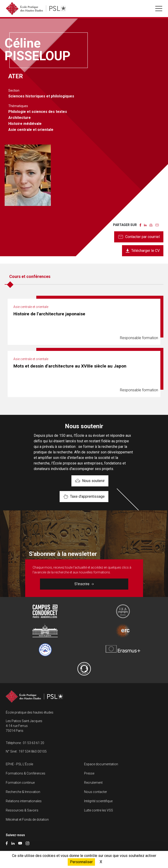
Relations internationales (24, 801)
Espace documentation (101, 764)
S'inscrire (84, 584)
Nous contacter (96, 792)
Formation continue (20, 783)
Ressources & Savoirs (22, 810)
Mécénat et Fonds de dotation (27, 820)
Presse (89, 773)
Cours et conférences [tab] (30, 276)
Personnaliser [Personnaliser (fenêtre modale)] (81, 862)
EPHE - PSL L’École (19, 764)
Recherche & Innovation (23, 792)
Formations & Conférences (26, 773)
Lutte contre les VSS (99, 810)
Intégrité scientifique (98, 801)
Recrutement (93, 783)
